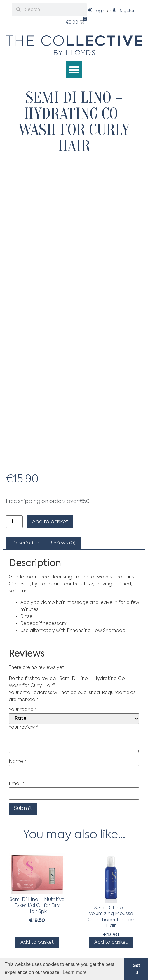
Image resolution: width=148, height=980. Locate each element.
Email (17, 784)
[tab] (26, 543)
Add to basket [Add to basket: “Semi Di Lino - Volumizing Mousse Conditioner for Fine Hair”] (111, 942)
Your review (23, 727)
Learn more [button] (75, 972)
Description (26, 543)
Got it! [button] (136, 969)
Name (18, 762)
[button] (74, 70)
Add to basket (50, 522)
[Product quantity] (14, 522)
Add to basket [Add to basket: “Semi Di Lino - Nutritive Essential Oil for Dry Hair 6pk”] (37, 942)
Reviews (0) (62, 543)
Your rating (23, 710)
